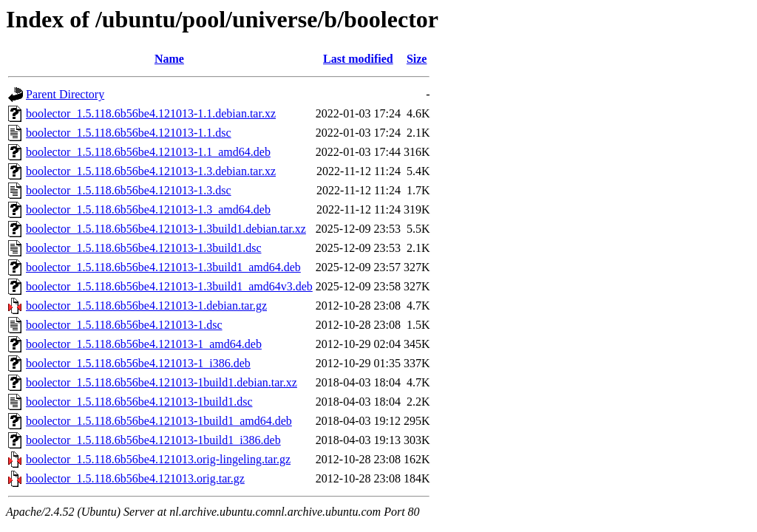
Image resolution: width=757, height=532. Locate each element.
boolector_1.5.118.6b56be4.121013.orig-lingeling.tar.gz (158, 459)
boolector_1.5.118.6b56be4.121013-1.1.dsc (129, 133)
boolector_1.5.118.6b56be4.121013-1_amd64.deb (144, 344)
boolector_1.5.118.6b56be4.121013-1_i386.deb (138, 363)
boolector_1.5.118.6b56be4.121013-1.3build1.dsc (143, 248)
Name (169, 59)
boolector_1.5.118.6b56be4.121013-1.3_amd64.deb (148, 209)
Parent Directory (65, 94)
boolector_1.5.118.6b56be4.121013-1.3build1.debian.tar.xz (166, 229)
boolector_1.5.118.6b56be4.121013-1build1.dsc (139, 402)
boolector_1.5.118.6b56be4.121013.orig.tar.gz (135, 478)
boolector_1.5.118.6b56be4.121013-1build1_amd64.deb (159, 421)
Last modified (358, 59)
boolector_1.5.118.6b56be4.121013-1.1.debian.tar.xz (151, 113)
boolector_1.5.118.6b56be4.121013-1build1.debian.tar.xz (162, 382)
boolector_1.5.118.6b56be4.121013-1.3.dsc (129, 190)
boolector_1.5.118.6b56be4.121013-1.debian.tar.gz (146, 306)
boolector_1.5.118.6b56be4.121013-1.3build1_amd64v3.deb (169, 286)
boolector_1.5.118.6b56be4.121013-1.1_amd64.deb (148, 152)
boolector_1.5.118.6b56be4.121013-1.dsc (124, 325)
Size (417, 59)
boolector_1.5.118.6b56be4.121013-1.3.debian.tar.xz (151, 171)
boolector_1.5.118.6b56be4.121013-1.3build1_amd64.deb (163, 267)
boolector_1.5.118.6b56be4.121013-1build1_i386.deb (153, 440)
